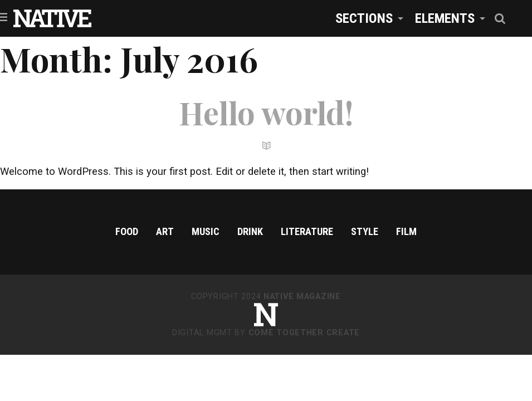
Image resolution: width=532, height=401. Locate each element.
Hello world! (266, 112)
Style (365, 231)
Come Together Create (304, 333)
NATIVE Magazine (302, 297)
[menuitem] (366, 18)
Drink (250, 231)
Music (206, 231)
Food (127, 231)
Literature (307, 231)
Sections (364, 18)
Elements (445, 18)
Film (406, 231)
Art (165, 231)
